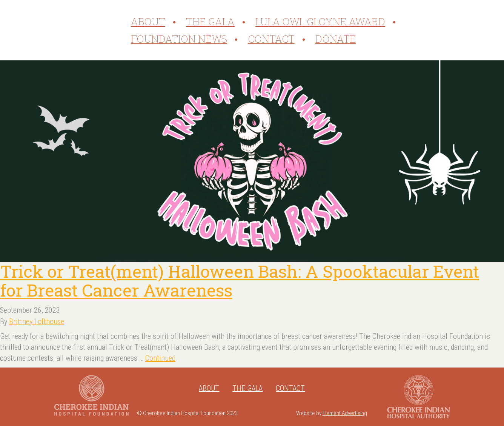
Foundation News (179, 39)
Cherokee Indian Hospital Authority (419, 397)
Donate (336, 39)
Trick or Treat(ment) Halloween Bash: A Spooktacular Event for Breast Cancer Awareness (240, 281)
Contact (271, 39)
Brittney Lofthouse (37, 321)
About (148, 22)
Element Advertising (345, 413)
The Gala (210, 22)
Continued (160, 358)
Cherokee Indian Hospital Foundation (72, 30)
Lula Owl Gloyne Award (320, 22)
